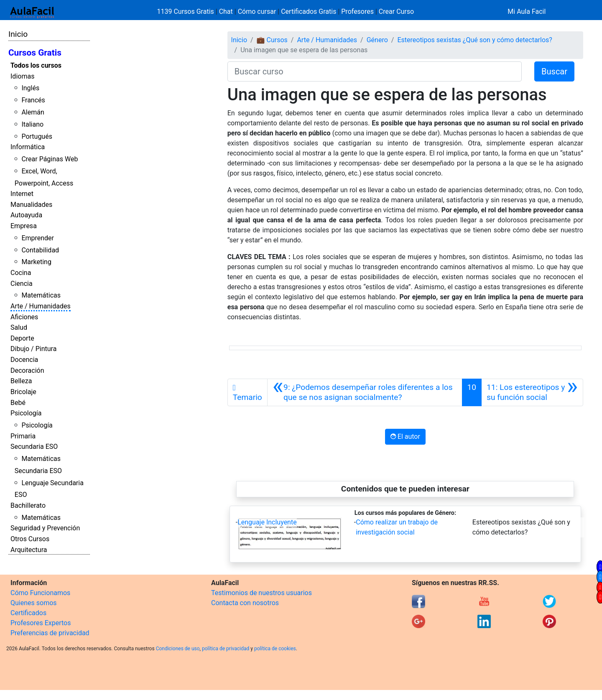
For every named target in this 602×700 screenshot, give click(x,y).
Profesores (357, 11)
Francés (33, 100)
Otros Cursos (30, 539)
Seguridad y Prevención (45, 528)
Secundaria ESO (34, 447)
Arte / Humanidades (41, 306)
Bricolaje (23, 392)
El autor (405, 437)
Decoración (27, 370)
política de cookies (275, 649)
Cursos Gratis (35, 53)
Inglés (30, 88)
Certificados (28, 613)
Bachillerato (28, 505)
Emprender (38, 238)
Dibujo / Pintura (33, 349)
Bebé (18, 403)
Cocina (21, 273)
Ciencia (22, 284)
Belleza (21, 381)
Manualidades (31, 205)
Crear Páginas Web (50, 159)
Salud (19, 327)
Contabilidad (40, 250)
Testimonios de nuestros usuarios (261, 593)
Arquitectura (29, 550)
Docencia (24, 360)
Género (377, 40)
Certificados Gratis (309, 11)
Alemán (33, 112)
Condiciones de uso (178, 649)
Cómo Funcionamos (40, 593)
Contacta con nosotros (245, 603)
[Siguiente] (532, 392)
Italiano (32, 124)
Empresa (24, 226)
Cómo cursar (257, 11)
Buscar (554, 71)
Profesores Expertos (41, 623)
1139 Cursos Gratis (186, 11)
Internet (22, 194)
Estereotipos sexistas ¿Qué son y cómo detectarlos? (474, 40)
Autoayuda (26, 215)
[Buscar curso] (375, 71)
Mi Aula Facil (527, 11)
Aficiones (24, 317)
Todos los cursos (36, 65)
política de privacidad (226, 649)
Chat (226, 11)
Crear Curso (396, 11)
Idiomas (22, 76)
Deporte (22, 338)
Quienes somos (34, 603)
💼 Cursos (272, 40)
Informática (28, 147)
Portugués (37, 136)
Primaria (23, 436)
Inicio (18, 34)
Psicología (26, 413)
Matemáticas (41, 295)
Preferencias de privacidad (50, 633)
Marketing (36, 262)
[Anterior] (365, 392)
